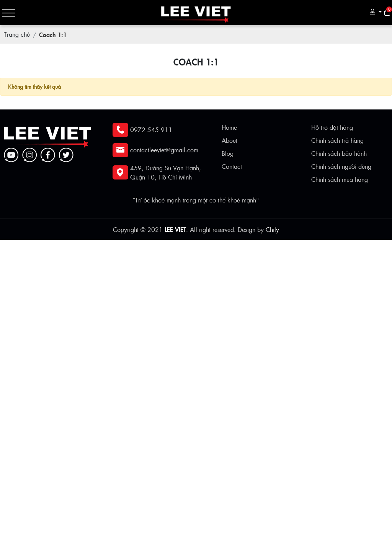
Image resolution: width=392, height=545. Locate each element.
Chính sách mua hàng (340, 179)
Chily (272, 229)
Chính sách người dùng (341, 166)
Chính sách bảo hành (339, 153)
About (229, 140)
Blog (228, 153)
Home (229, 127)
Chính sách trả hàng (337, 140)
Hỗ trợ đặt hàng (332, 127)
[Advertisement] (196, 294)
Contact (232, 166)
